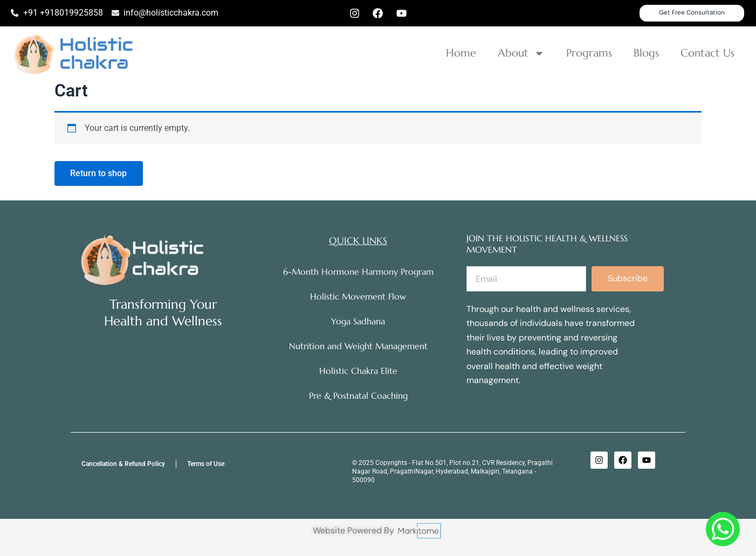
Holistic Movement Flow (358, 297)
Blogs (646, 54)
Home (461, 54)
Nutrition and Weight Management (358, 346)
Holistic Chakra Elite (358, 371)
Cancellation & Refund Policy (123, 464)
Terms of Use (206, 464)
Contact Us (707, 54)
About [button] (521, 54)
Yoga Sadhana (358, 322)
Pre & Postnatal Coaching (358, 396)
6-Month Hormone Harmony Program (358, 272)
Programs (589, 54)
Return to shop (99, 174)
